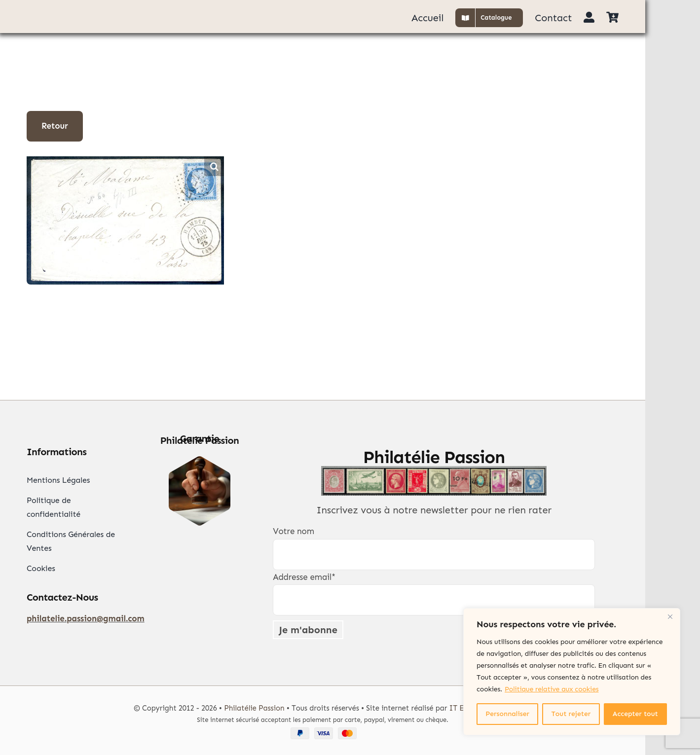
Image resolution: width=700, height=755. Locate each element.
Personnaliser (507, 714)
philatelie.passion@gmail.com (86, 618)
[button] (214, 166)
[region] (572, 672)
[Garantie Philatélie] (200, 460)
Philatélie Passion (254, 708)
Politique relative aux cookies (552, 689)
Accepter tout (635, 714)
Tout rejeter (571, 714)
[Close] (670, 616)
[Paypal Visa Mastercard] (323, 731)
